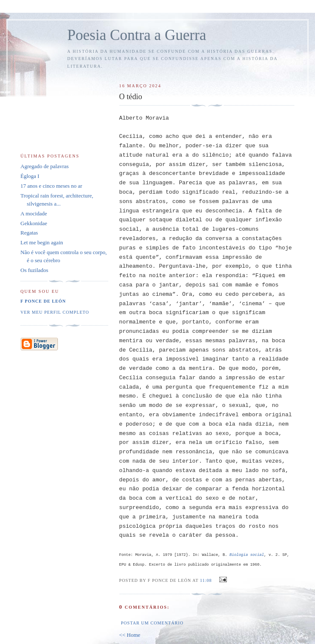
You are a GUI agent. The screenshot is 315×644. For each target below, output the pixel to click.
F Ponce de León (43, 301)
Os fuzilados (34, 270)
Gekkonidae (34, 223)
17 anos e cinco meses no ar (51, 186)
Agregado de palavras (44, 166)
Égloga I (30, 176)
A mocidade (34, 213)
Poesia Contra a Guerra (137, 35)
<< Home (130, 635)
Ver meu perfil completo (55, 312)
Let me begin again (42, 242)
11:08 (206, 580)
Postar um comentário (152, 623)
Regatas (29, 233)
